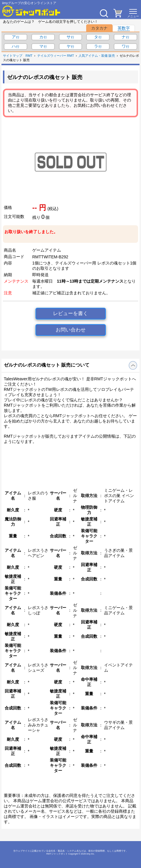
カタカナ (99, 28)
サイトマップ (13, 56)
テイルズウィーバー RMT (56, 56)
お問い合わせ (71, 330)
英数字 (124, 28)
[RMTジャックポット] (31, 11)
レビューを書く (70, 313)
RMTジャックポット (57, 854)
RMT (29, 56)
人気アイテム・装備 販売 (97, 56)
